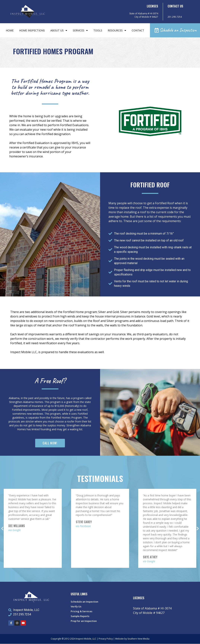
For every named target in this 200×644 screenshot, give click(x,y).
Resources (117, 30)
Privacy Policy (106, 639)
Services (80, 30)
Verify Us (76, 607)
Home (10, 30)
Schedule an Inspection (84, 602)
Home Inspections (32, 30)
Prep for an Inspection (84, 621)
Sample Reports (80, 616)
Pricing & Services (81, 611)
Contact (138, 30)
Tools (98, 30)
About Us (59, 30)
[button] (175, 30)
